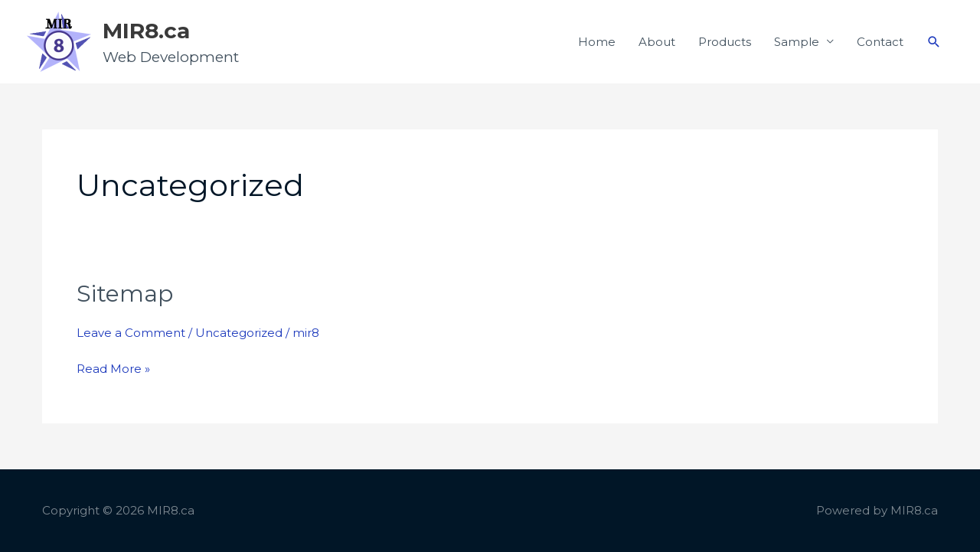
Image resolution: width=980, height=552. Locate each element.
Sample (797, 42)
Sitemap (125, 294)
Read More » (113, 367)
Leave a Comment (131, 333)
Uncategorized (239, 333)
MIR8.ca (146, 31)
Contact (880, 42)
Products (725, 42)
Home (597, 42)
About (657, 42)
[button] (934, 42)
